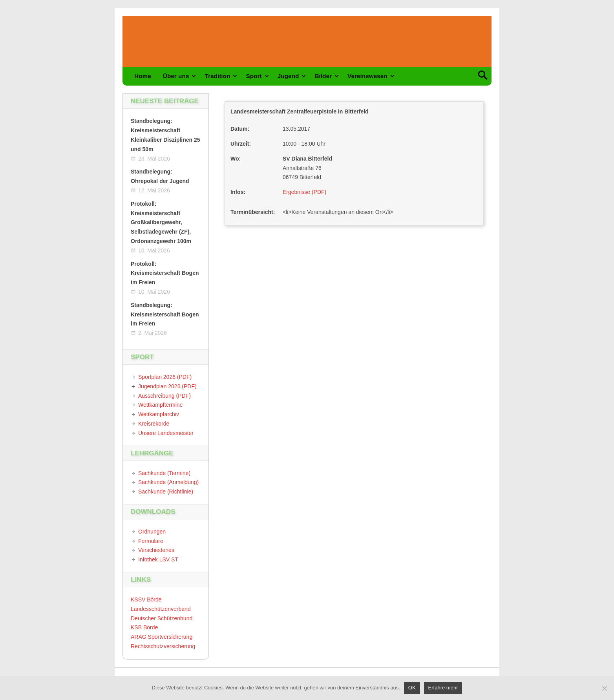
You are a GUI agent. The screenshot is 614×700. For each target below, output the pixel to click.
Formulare (151, 541)
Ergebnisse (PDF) (304, 192)
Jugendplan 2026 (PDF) (167, 386)
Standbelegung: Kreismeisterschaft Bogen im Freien (165, 314)
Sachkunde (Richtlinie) (166, 492)
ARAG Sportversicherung (162, 637)
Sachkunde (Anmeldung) (168, 482)
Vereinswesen (367, 76)
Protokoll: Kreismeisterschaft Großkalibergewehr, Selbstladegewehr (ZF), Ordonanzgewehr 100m (161, 222)
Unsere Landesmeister (166, 433)
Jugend (288, 76)
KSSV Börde (146, 599)
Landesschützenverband (161, 609)
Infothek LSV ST (158, 559)
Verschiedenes (156, 550)
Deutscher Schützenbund (162, 618)
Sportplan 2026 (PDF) (165, 377)
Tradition (217, 76)
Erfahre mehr (443, 688)
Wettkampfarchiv (159, 414)
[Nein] (604, 688)
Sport (254, 76)
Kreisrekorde (154, 424)
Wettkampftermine (160, 405)
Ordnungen (152, 532)
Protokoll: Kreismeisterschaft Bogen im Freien (165, 273)
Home (143, 76)
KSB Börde (144, 627)
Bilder (323, 76)
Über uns (176, 76)
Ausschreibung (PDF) (164, 396)
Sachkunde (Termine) (164, 473)
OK (412, 688)
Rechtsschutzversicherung (163, 646)
